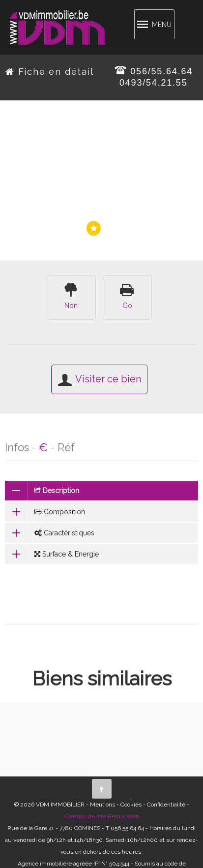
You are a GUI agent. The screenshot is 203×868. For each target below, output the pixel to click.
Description (42, 491)
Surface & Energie (52, 554)
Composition (45, 512)
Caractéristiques (50, 533)
